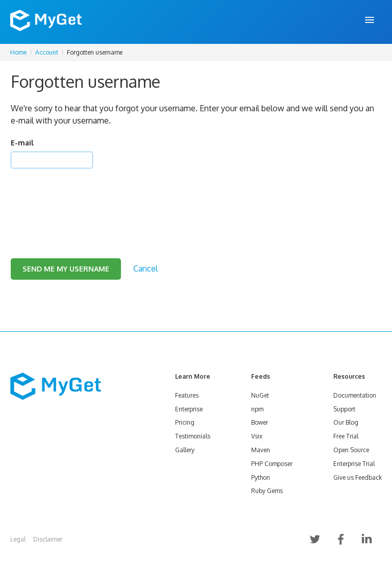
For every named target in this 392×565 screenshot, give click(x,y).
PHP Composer (272, 464)
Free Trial (346, 436)
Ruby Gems (267, 491)
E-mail (22, 143)
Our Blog (346, 422)
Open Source (351, 450)
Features (187, 395)
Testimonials (193, 436)
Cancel (145, 268)
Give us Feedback (358, 477)
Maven (261, 450)
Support (344, 409)
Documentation (355, 395)
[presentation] (88, 201)
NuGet (260, 395)
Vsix (257, 436)
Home (18, 52)
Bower (260, 422)
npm (257, 409)
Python (261, 477)
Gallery (185, 450)
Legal (18, 539)
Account (47, 52)
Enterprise (189, 409)
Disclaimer (48, 539)
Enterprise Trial (354, 464)
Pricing (185, 422)
